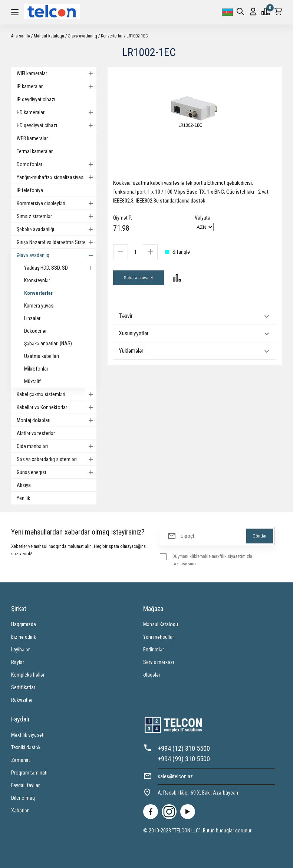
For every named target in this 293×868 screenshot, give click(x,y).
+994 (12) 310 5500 (184, 748)
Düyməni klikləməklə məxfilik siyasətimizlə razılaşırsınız (212, 560)
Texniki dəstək (26, 747)
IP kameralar (57, 86)
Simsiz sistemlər (57, 216)
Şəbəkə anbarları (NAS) (48, 343)
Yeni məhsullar (159, 637)
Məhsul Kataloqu (161, 624)
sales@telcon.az (175, 776)
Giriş (253, 12)
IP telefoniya (30, 190)
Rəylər (18, 662)
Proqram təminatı (29, 773)
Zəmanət (21, 760)
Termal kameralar (35, 151)
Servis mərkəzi (159, 662)
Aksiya (24, 485)
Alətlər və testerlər (36, 433)
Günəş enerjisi (57, 472)
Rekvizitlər (22, 700)
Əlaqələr (152, 675)
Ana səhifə (21, 36)
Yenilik (23, 498)
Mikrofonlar (36, 369)
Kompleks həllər (28, 675)
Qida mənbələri (57, 446)
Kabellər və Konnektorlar (57, 407)
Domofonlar (57, 164)
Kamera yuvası (39, 306)
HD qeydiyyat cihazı (57, 125)
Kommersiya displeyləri (57, 203)
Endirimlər (154, 650)
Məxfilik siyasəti (28, 735)
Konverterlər (112, 36)
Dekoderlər (35, 331)
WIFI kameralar (57, 73)
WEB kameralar (32, 138)
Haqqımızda (24, 624)
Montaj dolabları (57, 420)
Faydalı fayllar (25, 785)
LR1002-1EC (137, 36)
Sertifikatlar (23, 687)
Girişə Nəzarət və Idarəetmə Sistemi (57, 242)
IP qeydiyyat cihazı (36, 99)
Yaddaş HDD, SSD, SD (60, 268)
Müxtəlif (32, 381)
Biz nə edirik (24, 637)
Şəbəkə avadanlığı (57, 229)
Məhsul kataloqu (49, 36)
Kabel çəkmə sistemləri (57, 394)
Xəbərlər (20, 811)
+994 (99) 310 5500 (184, 759)
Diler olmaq (23, 798)
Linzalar (32, 318)
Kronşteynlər (37, 280)
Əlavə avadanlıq (83, 36)
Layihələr (20, 650)
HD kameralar (57, 112)
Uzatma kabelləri (42, 356)
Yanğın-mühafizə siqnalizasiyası (57, 177)
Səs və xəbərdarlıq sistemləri (57, 459)
